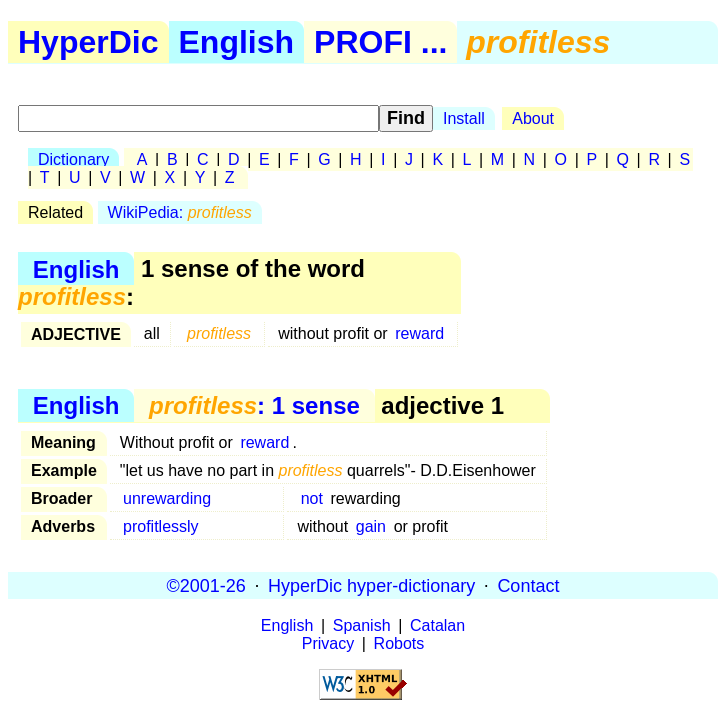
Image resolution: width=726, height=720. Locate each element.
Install (464, 118)
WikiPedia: (180, 212)
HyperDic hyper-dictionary (371, 585)
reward (419, 333)
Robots (399, 643)
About (533, 118)
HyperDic (88, 42)
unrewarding (167, 498)
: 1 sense (254, 405)
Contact (528, 585)
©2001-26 (206, 585)
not (312, 498)
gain (371, 526)
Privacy (328, 643)
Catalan (437, 625)
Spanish (362, 625)
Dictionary (73, 159)
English (237, 42)
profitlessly (161, 526)
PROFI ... (380, 42)
